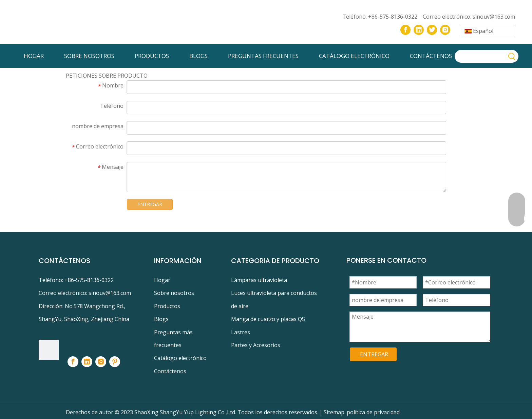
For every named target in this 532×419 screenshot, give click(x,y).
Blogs (161, 319)
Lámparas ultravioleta (259, 280)
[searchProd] (480, 56)
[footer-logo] (49, 350)
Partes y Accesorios (256, 345)
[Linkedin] (419, 30)
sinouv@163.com (494, 17)
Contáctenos (170, 371)
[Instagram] (445, 30)
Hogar (162, 280)
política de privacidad (373, 412)
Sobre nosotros (174, 293)
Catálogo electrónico (180, 358)
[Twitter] (432, 30)
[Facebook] (405, 30)
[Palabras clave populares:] (512, 56)
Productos (167, 306)
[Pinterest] (115, 362)
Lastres (241, 332)
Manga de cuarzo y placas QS (268, 319)
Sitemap (334, 412)
